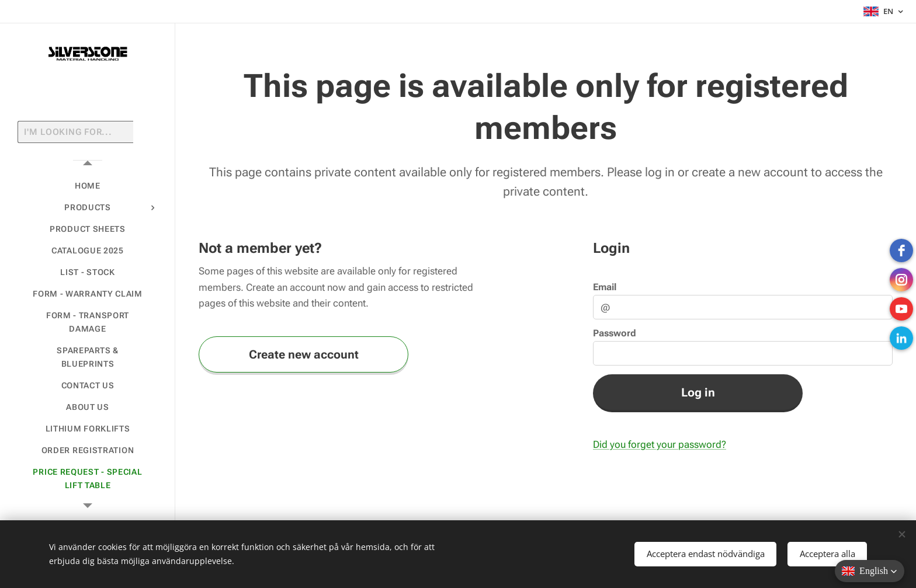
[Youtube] (901, 309)
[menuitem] (88, 186)
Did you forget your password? (660, 444)
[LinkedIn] (901, 338)
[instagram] (901, 280)
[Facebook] (901, 250)
